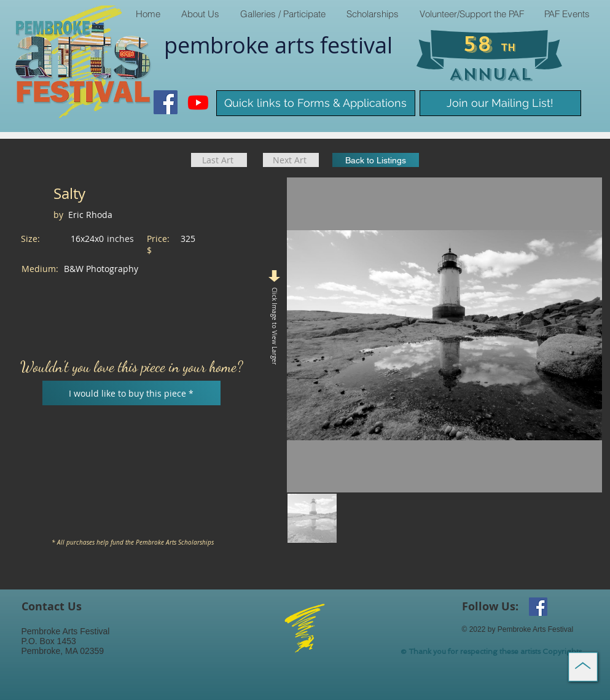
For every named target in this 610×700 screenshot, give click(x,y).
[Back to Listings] (376, 160)
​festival (356, 45)
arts (297, 45)
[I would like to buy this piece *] (131, 393)
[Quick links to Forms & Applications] (316, 103)
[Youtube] (198, 102)
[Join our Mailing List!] (500, 103)
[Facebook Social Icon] (166, 102)
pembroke (219, 45)
